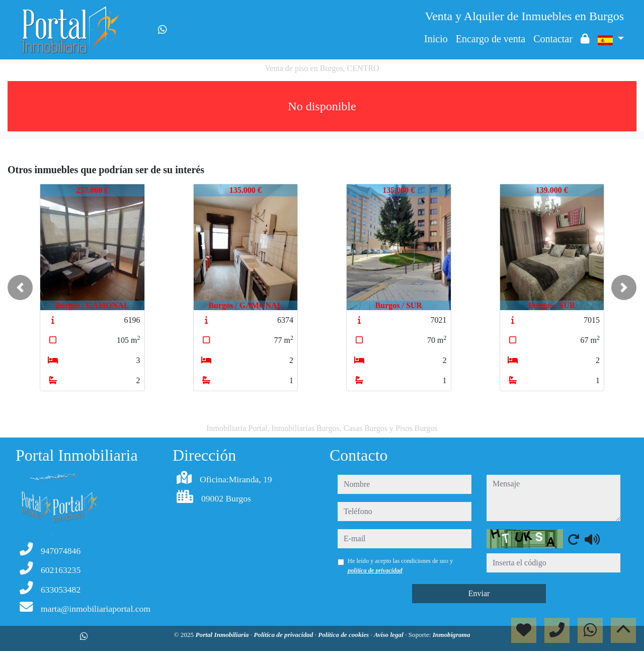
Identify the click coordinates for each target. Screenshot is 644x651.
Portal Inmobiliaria (223, 635)
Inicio (436, 39)
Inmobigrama (452, 635)
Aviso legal (389, 635)
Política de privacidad (284, 635)
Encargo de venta (491, 39)
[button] (20, 287)
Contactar (553, 39)
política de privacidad (375, 570)
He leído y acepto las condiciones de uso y (400, 565)
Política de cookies (344, 635)
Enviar (479, 593)
